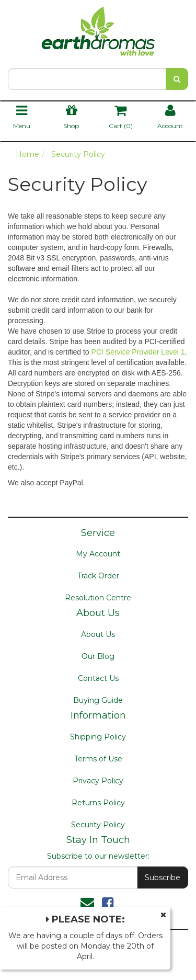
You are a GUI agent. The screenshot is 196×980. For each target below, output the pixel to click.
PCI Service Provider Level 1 (138, 352)
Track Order (98, 576)
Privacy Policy (98, 781)
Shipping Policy (98, 737)
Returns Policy (98, 803)
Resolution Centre (98, 598)
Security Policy (98, 825)
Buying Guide (98, 700)
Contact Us (98, 678)
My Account (98, 554)
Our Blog (98, 656)
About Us (98, 634)
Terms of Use (98, 759)
